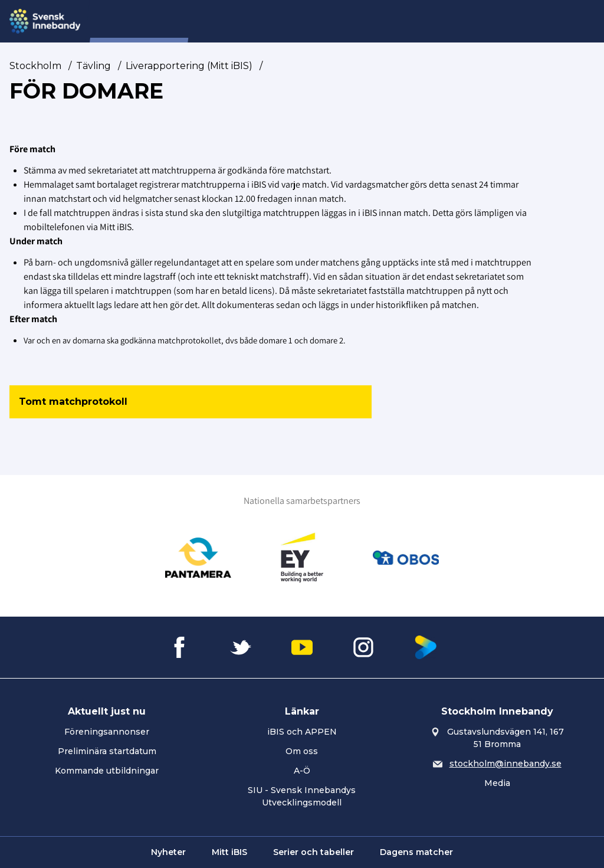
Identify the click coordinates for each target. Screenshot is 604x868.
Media (497, 783)
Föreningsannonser (107, 732)
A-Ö (302, 771)
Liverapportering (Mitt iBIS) (189, 66)
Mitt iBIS (229, 852)
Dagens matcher (416, 852)
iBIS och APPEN (302, 732)
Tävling (334, 21)
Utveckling (453, 21)
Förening (281, 21)
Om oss (302, 751)
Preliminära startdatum (107, 751)
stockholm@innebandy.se (505, 764)
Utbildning (390, 21)
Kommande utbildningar (107, 771)
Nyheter (227, 21)
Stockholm (35, 66)
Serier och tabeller (314, 852)
